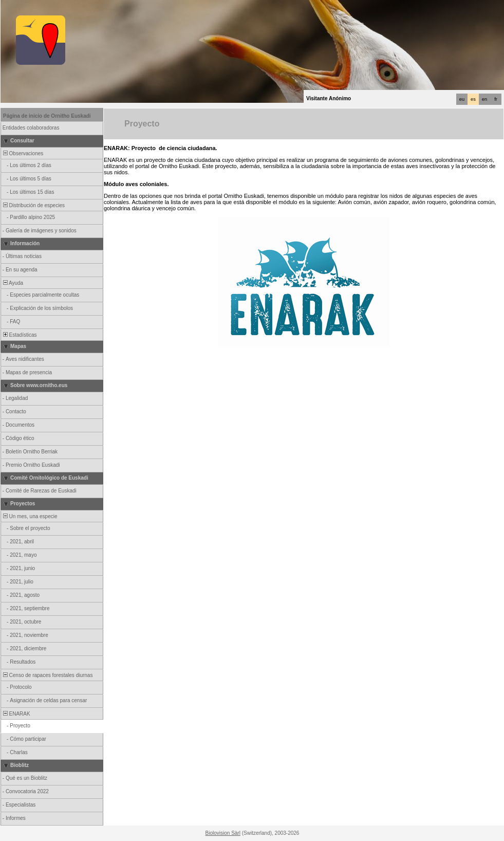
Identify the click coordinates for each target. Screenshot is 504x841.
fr (496, 99)
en (484, 99)
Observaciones (22, 153)
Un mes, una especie (30, 516)
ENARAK (16, 714)
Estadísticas (19, 335)
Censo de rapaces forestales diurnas (47, 675)
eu (462, 99)
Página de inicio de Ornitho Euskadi (47, 116)
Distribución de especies (33, 205)
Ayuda (12, 283)
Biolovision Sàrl (223, 833)
